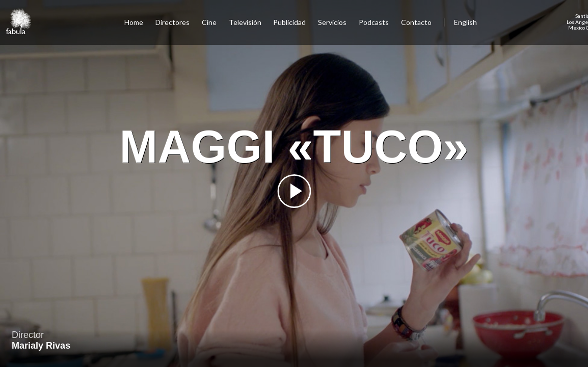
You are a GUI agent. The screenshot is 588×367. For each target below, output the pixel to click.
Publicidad (289, 22)
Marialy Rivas (41, 346)
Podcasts (374, 22)
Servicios (332, 22)
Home (134, 22)
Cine (209, 22)
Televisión (245, 22)
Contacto (416, 22)
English (465, 22)
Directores (172, 22)
